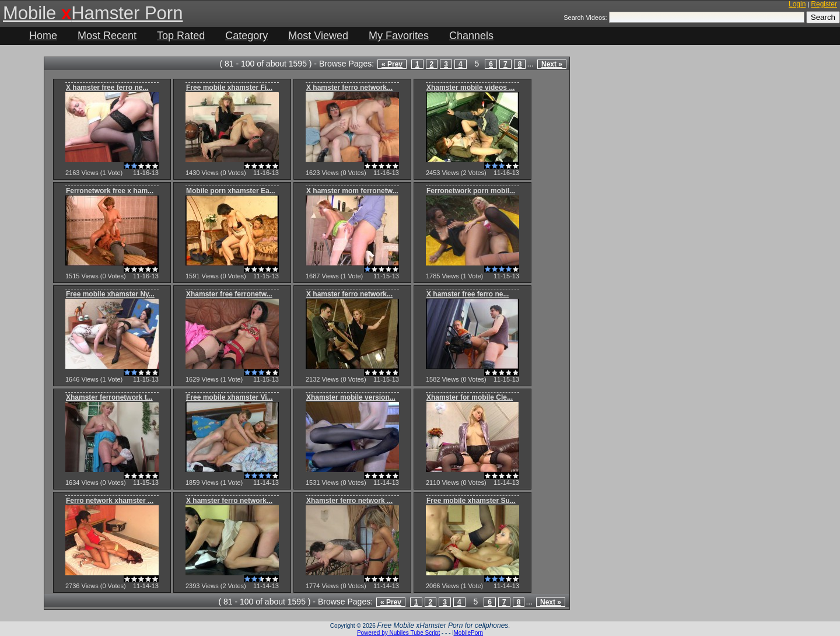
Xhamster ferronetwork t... (109, 397)
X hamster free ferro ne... (107, 88)
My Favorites (399, 36)
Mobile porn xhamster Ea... (231, 191)
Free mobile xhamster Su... (471, 501)
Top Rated (181, 36)
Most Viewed (318, 36)
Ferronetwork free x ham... (110, 191)
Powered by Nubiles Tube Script (398, 633)
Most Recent (107, 36)
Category (246, 36)
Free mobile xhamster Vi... (230, 397)
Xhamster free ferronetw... (229, 294)
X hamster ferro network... (349, 88)
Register (824, 4)
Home (43, 36)
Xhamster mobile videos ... (470, 88)
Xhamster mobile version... (351, 397)
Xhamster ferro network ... (349, 501)
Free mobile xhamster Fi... (229, 88)
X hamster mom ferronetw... (352, 191)
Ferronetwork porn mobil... (471, 191)
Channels (471, 36)
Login (797, 4)
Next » (552, 64)
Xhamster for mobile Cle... (470, 397)
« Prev (392, 64)
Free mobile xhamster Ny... (110, 294)
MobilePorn (469, 633)
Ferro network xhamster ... (110, 501)
